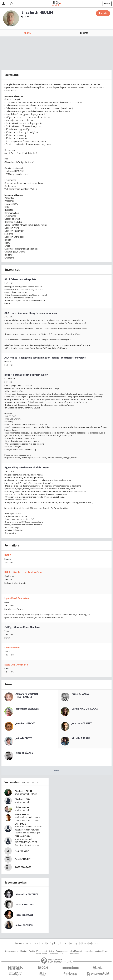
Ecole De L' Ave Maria (16, 665)
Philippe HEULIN (23, 836)
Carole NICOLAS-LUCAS (85, 709)
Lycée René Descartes (17, 598)
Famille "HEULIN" (23, 859)
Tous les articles (41, 954)
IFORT (8, 555)
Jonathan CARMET (82, 723)
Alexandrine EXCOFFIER (27, 894)
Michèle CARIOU (81, 738)
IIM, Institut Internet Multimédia (23, 572)
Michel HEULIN (22, 815)
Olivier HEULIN (22, 807)
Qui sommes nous (12, 951)
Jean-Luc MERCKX (25, 723)
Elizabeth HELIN (23, 799)
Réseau (84, 33)
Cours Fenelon (12, 648)
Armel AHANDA (80, 694)
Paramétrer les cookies (84, 951)
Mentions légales (101, 951)
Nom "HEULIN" (22, 851)
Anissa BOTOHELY (24, 925)
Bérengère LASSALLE (27, 709)
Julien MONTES (24, 738)
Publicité (32, 951)
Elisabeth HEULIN (23, 791)
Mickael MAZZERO (24, 905)
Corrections (53, 954)
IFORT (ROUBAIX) (23, 867)
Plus (56, 770)
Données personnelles (65, 951)
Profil (27, 33)
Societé (51, 951)
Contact (24, 951)
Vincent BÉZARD (24, 753)
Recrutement (42, 951)
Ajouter (105, 13)
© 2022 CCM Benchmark (69, 954)
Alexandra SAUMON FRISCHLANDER (27, 695)
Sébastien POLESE (24, 915)
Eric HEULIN (20, 824)
